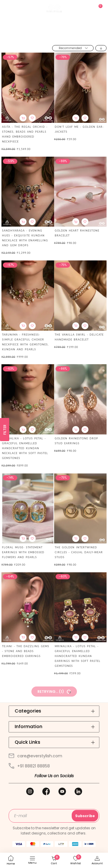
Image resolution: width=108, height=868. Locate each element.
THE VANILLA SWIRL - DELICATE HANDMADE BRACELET (79, 337)
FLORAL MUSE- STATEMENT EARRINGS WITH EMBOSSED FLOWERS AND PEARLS (23, 552)
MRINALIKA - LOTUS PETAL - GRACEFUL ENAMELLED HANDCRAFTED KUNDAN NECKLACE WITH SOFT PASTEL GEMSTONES (25, 448)
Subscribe (85, 816)
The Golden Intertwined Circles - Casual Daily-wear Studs (79, 552)
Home (44, 37)
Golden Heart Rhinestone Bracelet (77, 233)
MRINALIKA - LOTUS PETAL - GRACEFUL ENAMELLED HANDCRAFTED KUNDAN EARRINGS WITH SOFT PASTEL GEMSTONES (78, 656)
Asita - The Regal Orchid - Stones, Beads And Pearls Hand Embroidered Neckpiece (25, 134)
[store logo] (54, 9)
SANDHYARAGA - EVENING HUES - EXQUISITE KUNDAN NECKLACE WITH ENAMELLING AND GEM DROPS (25, 238)
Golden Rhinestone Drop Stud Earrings (76, 441)
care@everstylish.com (35, 756)
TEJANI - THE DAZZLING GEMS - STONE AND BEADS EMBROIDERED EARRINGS (26, 651)
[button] (32, 118)
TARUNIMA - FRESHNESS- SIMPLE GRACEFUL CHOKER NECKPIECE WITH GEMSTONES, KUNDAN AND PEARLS (25, 342)
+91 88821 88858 (29, 766)
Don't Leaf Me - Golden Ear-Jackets (79, 129)
